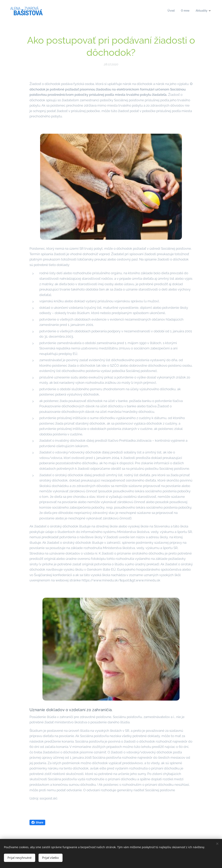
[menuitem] (196, 11)
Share (37, 822)
